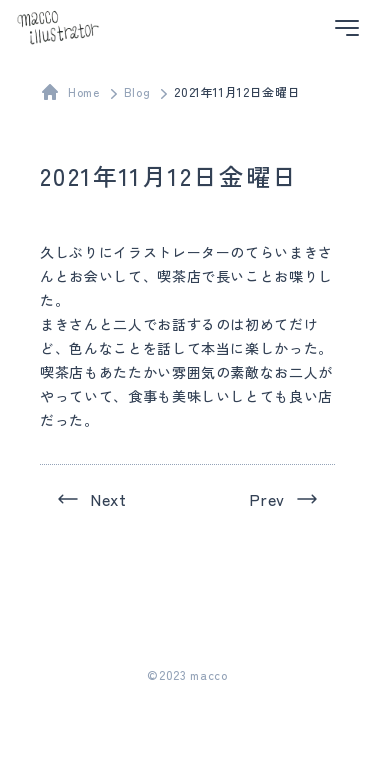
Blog (137, 91)
